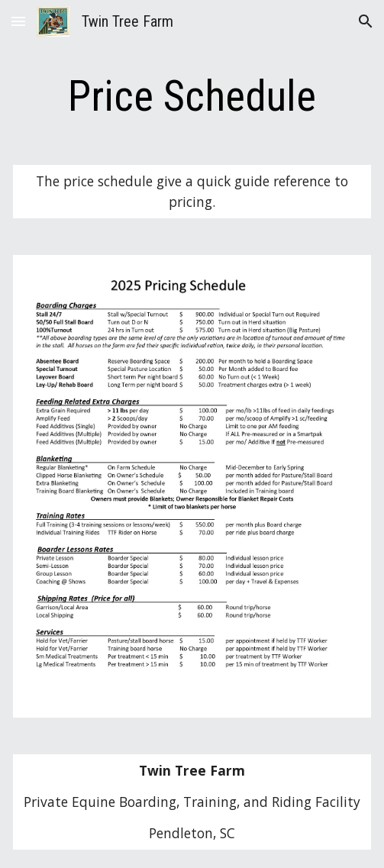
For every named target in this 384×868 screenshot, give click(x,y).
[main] (192, 96)
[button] (18, 21)
